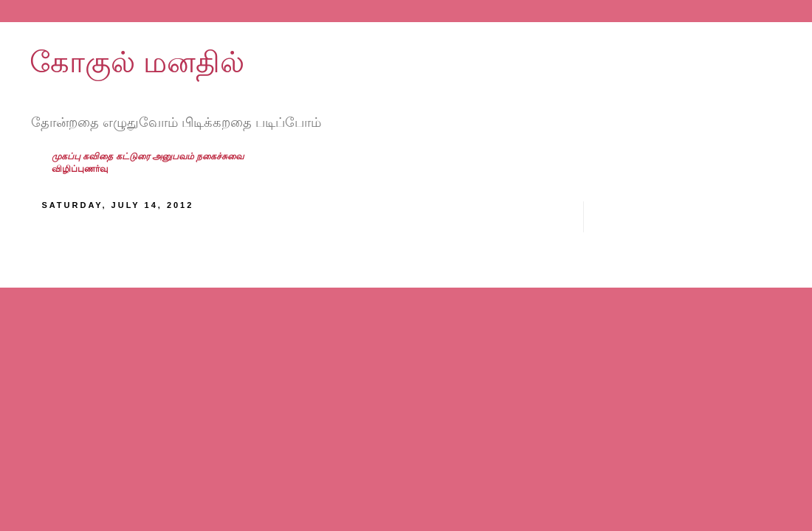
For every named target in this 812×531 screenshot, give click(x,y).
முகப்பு (67, 156)
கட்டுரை (134, 156)
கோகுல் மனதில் (137, 62)
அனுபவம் (174, 156)
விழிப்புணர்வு (80, 169)
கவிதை (99, 156)
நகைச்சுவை (220, 156)
